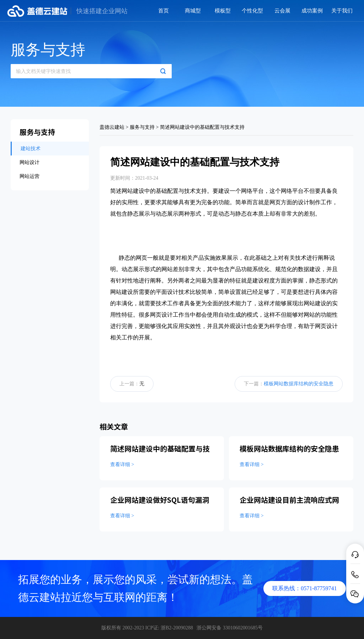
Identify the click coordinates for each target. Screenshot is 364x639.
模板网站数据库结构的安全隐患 (299, 384)
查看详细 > (122, 464)
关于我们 (342, 11)
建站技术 (31, 149)
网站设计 (30, 162)
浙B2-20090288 (177, 628)
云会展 (282, 11)
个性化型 (252, 11)
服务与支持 (142, 127)
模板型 (223, 11)
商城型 (193, 11)
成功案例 (312, 11)
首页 (164, 11)
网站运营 (30, 176)
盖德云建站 (112, 127)
